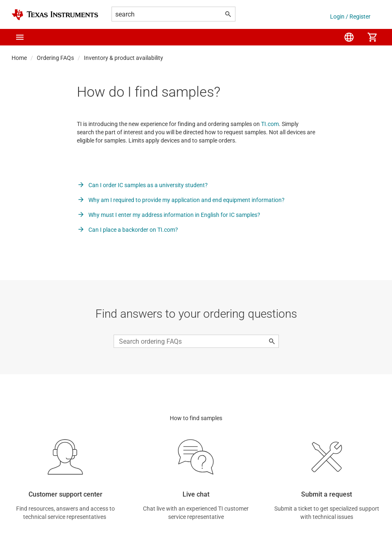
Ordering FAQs (55, 58)
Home (19, 58)
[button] (20, 37)
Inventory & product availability (124, 58)
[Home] (55, 15)
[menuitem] (349, 37)
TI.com (270, 124)
